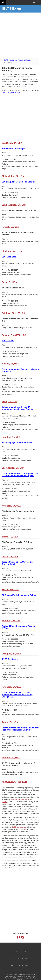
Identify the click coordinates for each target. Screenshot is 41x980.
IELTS (6, 60)
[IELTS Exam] (3, 2)
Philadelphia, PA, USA (13, 176)
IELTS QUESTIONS (20, 958)
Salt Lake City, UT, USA (13, 313)
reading (21, 799)
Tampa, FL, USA (10, 537)
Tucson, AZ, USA (10, 364)
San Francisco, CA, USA (14, 205)
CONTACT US (20, 951)
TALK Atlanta (8, 341)
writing (27, 799)
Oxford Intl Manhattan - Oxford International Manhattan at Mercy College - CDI (17, 695)
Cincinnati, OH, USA (12, 251)
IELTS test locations (19, 827)
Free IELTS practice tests (11, 93)
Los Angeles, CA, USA (13, 468)
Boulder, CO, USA (11, 758)
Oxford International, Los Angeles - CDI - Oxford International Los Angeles (20, 475)
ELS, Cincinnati (9, 257)
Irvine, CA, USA (10, 402)
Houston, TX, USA (11, 437)
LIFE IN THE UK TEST (20, 965)
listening (14, 799)
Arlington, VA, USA (11, 654)
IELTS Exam (12, 8)
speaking (5, 802)
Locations (14, 60)
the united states (25, 60)
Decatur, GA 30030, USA (14, 335)
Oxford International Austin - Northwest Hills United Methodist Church (20, 729)
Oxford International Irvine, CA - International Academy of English (17, 408)
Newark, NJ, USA (10, 227)
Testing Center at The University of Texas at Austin (18, 563)
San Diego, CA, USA (12, 143)
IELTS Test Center (10, 659)
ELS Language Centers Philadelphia (19, 182)
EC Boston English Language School (19, 595)
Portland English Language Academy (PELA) (19, 627)
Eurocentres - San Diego (13, 149)
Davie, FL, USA (9, 282)
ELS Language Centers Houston (17, 443)
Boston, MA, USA (10, 590)
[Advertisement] (20, 35)
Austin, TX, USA (10, 556)
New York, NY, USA (11, 506)
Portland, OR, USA (11, 621)
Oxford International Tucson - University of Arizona (20, 370)
